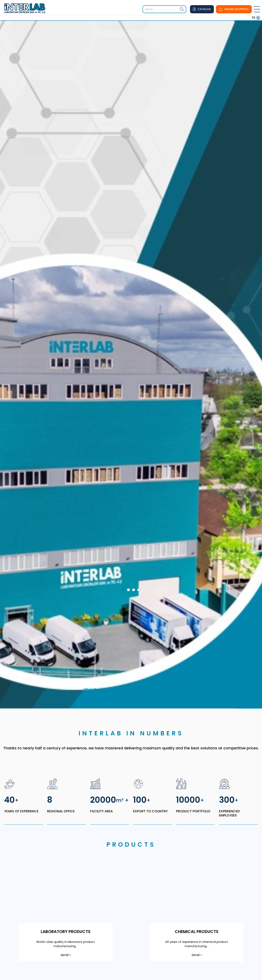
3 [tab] (134, 472)
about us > (94, 571)
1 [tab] (124, 472)
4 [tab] (139, 472)
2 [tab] (129, 472)
